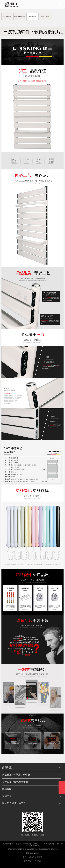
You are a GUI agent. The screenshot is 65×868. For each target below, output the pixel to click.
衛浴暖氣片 (33, 17)
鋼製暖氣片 (8, 17)
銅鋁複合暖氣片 (20, 17)
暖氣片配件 (45, 17)
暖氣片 (21, 844)
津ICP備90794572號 (32, 861)
